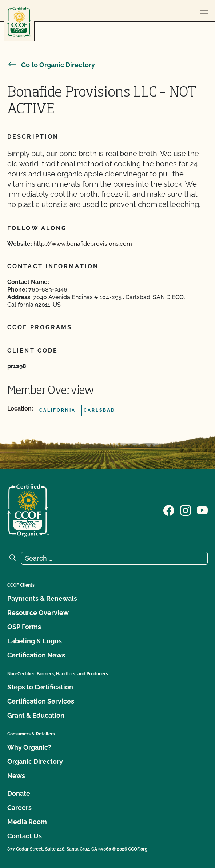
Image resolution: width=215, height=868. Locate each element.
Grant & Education (36, 715)
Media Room (27, 822)
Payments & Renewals (42, 598)
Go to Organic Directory (51, 65)
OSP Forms (24, 627)
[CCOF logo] (19, 22)
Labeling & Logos (35, 641)
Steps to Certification (40, 687)
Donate (19, 793)
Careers (19, 808)
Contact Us (25, 836)
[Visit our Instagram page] (186, 510)
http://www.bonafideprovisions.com (83, 244)
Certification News (36, 655)
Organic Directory (35, 761)
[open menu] (204, 11)
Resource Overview (38, 613)
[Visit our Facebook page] (169, 510)
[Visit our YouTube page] (202, 510)
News (16, 776)
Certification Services (41, 701)
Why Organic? (29, 747)
